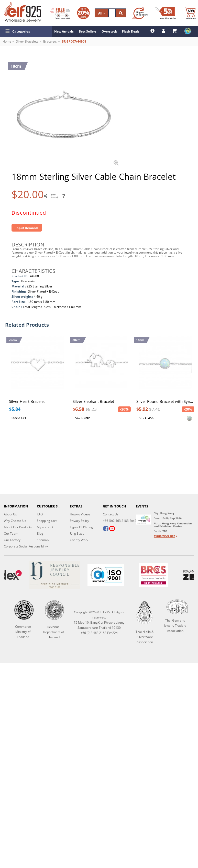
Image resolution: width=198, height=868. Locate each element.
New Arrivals (64, 31)
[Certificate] (54, 575)
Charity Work (79, 540)
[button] (26, 31)
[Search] (112, 13)
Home (7, 41)
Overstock (109, 31)
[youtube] (112, 529)
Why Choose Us (15, 521)
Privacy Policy (79, 521)
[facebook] (106, 529)
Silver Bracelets (27, 41)
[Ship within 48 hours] (140, 13)
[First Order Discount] (166, 13)
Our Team (11, 533)
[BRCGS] (154, 575)
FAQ (40, 514)
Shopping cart (47, 521)
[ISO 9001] (106, 575)
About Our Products (18, 527)
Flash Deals (131, 31)
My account (45, 527)
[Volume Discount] (83, 13)
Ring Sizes (77, 533)
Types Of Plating (81, 527)
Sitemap (43, 540)
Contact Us (111, 514)
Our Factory (12, 540)
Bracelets (50, 41)
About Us (10, 514)
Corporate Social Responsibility (26, 546)
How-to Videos (80, 514)
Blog (40, 533)
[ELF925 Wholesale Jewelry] (23, 12)
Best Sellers (88, 31)
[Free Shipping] (60, 13)
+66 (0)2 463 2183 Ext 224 (121, 521)
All (102, 13)
